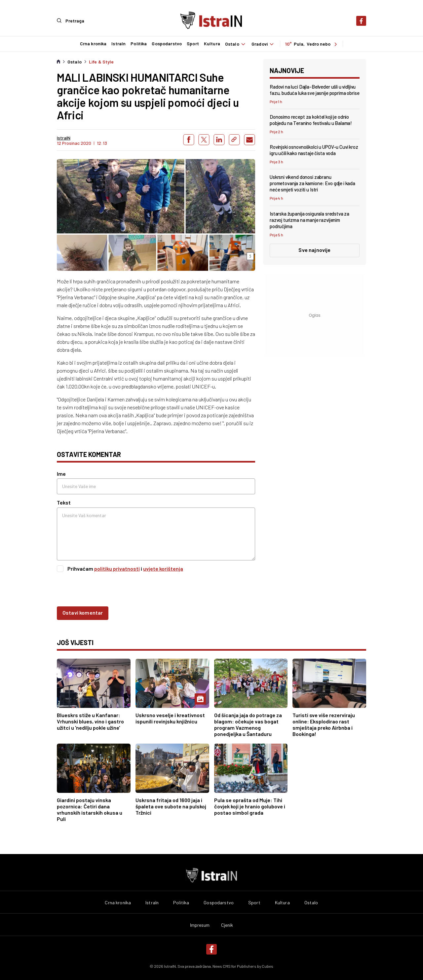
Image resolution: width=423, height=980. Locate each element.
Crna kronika (93, 44)
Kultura (211, 44)
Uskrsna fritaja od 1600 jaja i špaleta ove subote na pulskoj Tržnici (171, 806)
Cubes (268, 966)
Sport (192, 44)
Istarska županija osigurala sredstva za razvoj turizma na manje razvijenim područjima (309, 219)
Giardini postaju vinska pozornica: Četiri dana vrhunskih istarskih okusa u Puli (90, 809)
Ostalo (235, 44)
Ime (61, 473)
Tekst (64, 502)
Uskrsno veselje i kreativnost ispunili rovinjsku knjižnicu (170, 718)
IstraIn (118, 44)
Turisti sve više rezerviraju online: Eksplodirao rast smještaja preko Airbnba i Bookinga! (324, 724)
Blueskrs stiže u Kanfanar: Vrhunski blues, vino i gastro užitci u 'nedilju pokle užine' (90, 721)
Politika (138, 44)
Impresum (200, 925)
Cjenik (227, 925)
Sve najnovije (314, 249)
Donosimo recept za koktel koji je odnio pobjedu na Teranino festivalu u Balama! (311, 119)
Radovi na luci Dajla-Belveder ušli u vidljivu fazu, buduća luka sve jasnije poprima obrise (314, 89)
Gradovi (264, 44)
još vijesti (75, 642)
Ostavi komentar (83, 612)
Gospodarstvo (166, 44)
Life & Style (101, 61)
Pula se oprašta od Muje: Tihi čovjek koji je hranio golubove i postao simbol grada (250, 806)
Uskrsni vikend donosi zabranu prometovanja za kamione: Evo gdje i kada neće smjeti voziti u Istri (312, 183)
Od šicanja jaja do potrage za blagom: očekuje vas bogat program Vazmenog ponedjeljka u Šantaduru (248, 724)
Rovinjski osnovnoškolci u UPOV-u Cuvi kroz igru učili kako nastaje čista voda (314, 150)
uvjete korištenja (163, 568)
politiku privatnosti (117, 568)
